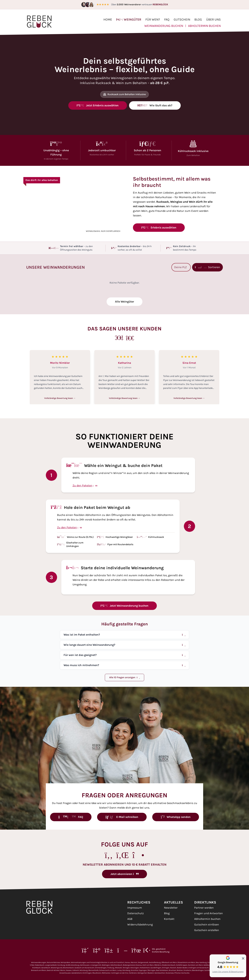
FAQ (167, 19)
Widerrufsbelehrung (140, 924)
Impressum (135, 908)
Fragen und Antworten (209, 913)
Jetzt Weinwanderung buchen (125, 606)
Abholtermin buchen (204, 26)
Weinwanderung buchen (164, 26)
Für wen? (153, 19)
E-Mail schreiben (122, 817)
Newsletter (171, 908)
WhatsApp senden (176, 817)
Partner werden (204, 908)
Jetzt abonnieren (124, 874)
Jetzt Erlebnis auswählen (98, 105)
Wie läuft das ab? (155, 105)
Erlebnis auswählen (159, 227)
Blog (198, 19)
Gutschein (182, 19)
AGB (130, 919)
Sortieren (207, 267)
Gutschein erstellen (207, 930)
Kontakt (169, 919)
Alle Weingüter (124, 302)
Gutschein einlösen (207, 924)
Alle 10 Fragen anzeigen (124, 677)
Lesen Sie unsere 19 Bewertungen (228, 972)
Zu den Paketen (85, 485)
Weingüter (129, 19)
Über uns (213, 19)
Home (108, 19)
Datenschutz (136, 913)
